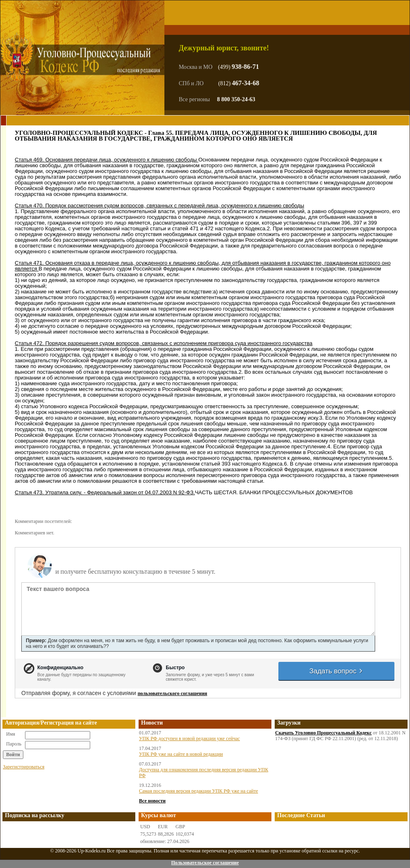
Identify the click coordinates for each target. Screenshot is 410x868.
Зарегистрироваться (24, 767)
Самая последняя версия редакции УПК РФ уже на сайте (198, 791)
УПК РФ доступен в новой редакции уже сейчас (189, 738)
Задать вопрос (336, 671)
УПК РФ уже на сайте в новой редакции (181, 754)
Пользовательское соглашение (205, 863)
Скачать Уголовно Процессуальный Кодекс (323, 733)
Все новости (152, 801)
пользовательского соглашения (173, 693)
